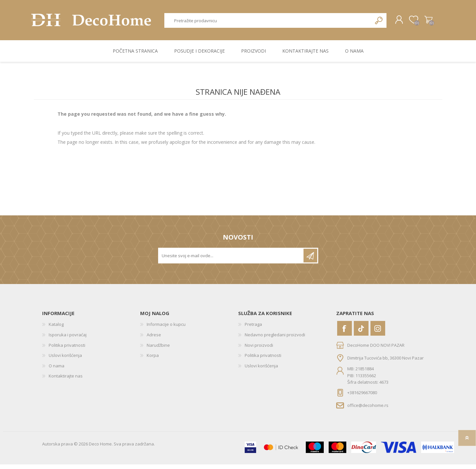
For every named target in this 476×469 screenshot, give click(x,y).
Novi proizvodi (259, 350)
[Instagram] (378, 333)
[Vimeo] (361, 333)
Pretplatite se (310, 260)
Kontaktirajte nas (66, 380)
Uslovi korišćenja (65, 360)
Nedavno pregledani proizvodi (275, 339)
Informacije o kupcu (166, 329)
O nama (57, 370)
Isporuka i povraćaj (68, 339)
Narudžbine (158, 350)
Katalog (56, 329)
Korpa (425, 22)
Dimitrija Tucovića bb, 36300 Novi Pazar (386, 362)
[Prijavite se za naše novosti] (231, 260)
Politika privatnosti (67, 350)
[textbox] (268, 23)
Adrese (154, 339)
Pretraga (379, 23)
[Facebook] (345, 333)
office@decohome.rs (368, 410)
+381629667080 (362, 397)
